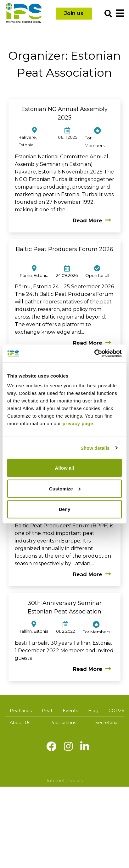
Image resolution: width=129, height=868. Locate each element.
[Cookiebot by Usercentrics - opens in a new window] (94, 354)
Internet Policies (65, 781)
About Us (20, 723)
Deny (65, 509)
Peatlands (21, 711)
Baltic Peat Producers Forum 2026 (64, 249)
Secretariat (107, 723)
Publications (63, 723)
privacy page (78, 423)
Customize (65, 488)
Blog (93, 711)
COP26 (116, 711)
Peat (47, 711)
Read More (92, 221)
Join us (74, 13)
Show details (95, 448)
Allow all (65, 468)
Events (70, 711)
